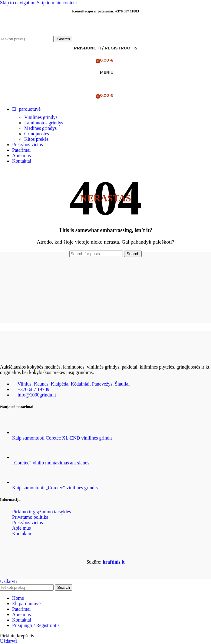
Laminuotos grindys (44, 123)
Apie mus (21, 528)
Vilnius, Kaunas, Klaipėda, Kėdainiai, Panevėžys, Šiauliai (74, 384)
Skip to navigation (18, 3)
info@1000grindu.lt (37, 395)
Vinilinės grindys (41, 117)
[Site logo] (38, 33)
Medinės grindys (40, 128)
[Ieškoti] (27, 39)
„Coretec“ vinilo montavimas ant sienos (51, 463)
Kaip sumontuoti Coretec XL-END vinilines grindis (62, 438)
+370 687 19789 (33, 389)
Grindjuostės (37, 134)
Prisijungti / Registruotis (36, 625)
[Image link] (30, 355)
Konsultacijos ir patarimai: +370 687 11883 (105, 11)
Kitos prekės (36, 139)
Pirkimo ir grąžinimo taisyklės (41, 512)
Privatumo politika (30, 517)
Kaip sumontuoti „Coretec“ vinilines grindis (55, 488)
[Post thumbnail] (23, 432)
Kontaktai (22, 533)
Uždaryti (8, 581)
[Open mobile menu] (105, 72)
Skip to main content (57, 3)
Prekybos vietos (28, 523)
